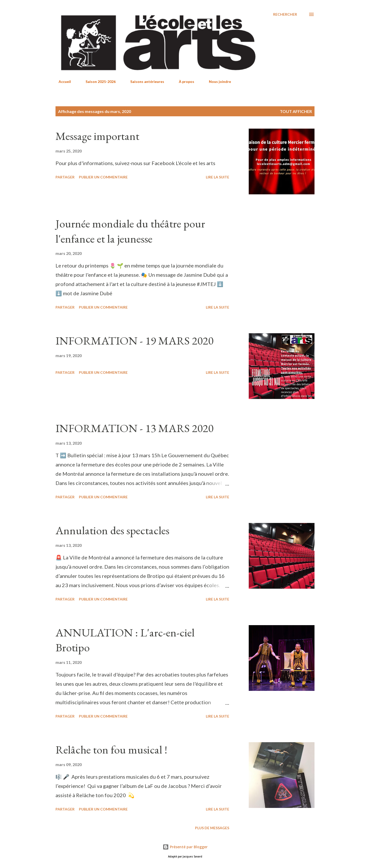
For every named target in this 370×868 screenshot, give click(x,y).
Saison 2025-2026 (98, 82)
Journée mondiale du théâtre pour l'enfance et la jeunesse (130, 231)
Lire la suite (218, 177)
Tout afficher (296, 111)
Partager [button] (65, 177)
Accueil (62, 82)
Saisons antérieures (144, 82)
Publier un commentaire (103, 177)
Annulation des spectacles (112, 530)
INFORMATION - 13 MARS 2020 (135, 428)
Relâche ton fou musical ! (111, 750)
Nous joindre (217, 82)
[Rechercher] (285, 14)
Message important (97, 136)
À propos (183, 82)
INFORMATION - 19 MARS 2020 (135, 341)
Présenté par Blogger (185, 847)
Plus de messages (212, 828)
